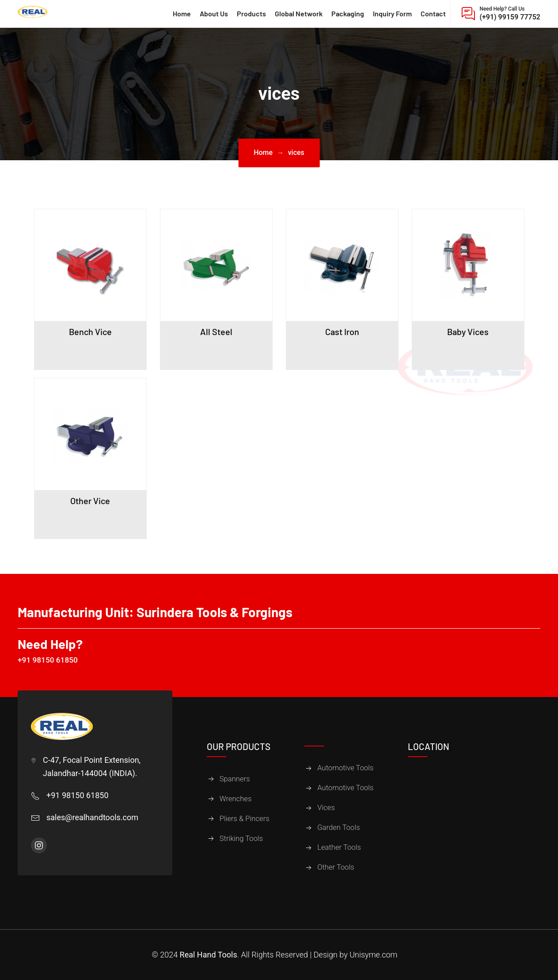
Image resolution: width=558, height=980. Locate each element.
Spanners (235, 779)
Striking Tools (241, 839)
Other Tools (336, 868)
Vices (326, 808)
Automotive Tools (345, 768)
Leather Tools (339, 848)
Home (263, 153)
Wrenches (236, 799)
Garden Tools (338, 828)
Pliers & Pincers (245, 819)
